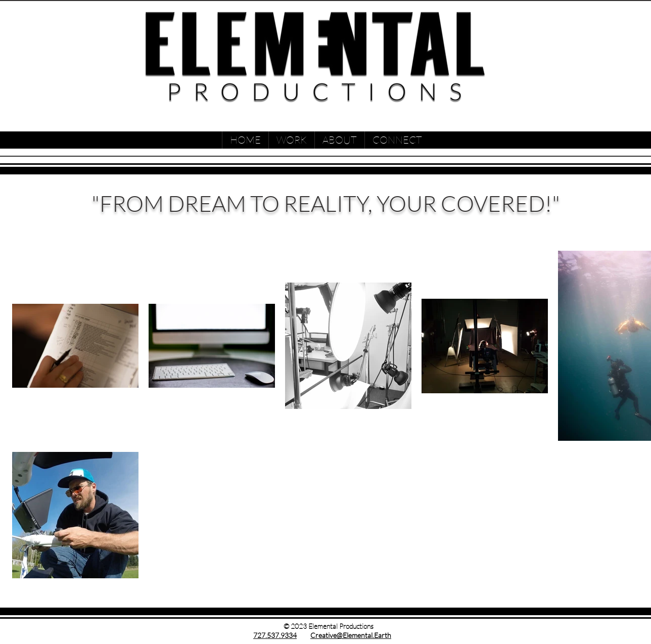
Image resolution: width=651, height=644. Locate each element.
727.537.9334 (275, 635)
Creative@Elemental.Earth (351, 635)
